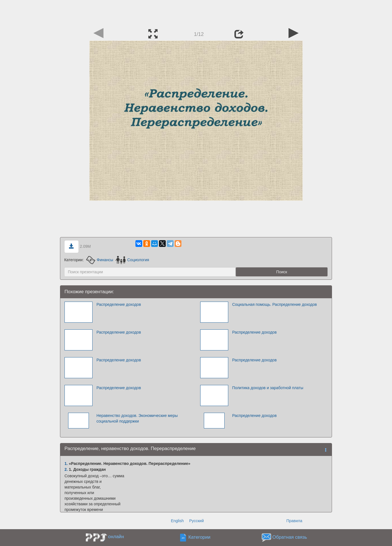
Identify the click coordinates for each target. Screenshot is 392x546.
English (177, 521)
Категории (200, 537)
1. (66, 464)
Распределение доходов (119, 304)
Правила (294, 521)
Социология (132, 260)
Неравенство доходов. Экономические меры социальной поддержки (137, 418)
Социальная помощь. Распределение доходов (275, 304)
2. (66, 469)
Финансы (100, 260)
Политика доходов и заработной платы (268, 388)
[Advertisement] (196, 13)
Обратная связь (290, 537)
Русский (197, 521)
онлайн (116, 537)
